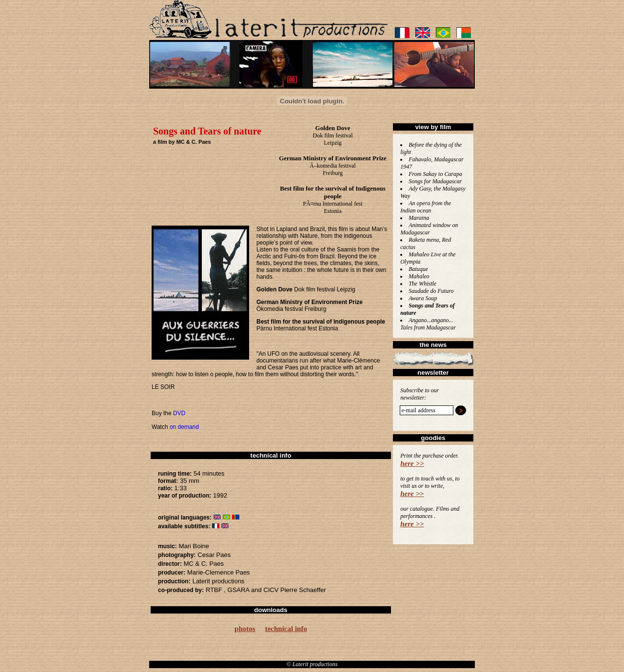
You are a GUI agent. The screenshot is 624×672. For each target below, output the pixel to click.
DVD (179, 413)
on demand (184, 427)
